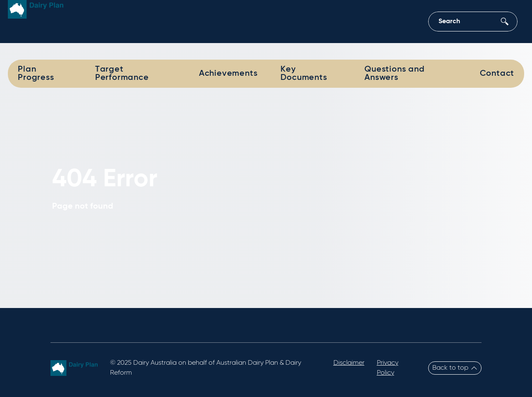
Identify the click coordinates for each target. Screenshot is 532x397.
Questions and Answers (394, 74)
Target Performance (122, 74)
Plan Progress (36, 74)
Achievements (228, 74)
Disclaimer (349, 363)
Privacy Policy (388, 368)
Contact (497, 74)
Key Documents (304, 74)
